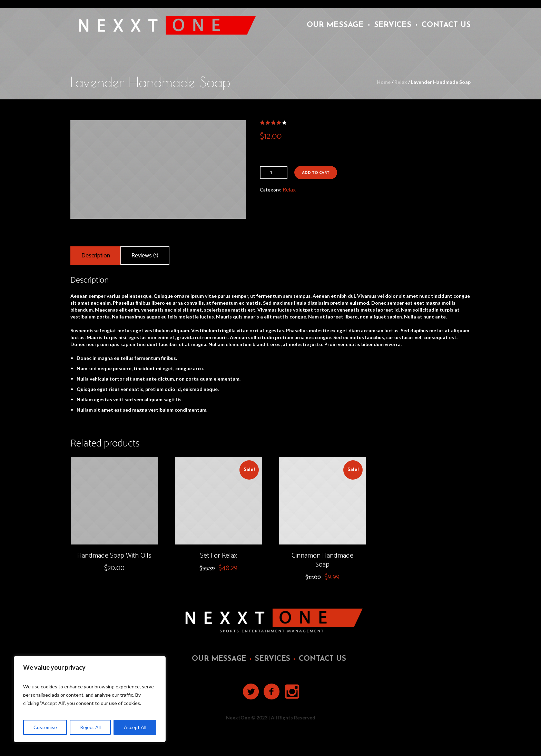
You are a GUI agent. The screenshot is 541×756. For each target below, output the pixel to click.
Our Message (219, 659)
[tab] (96, 256)
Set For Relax (219, 556)
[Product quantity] (274, 173)
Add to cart (316, 173)
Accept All (135, 727)
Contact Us (322, 659)
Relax (401, 82)
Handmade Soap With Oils (114, 556)
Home (384, 82)
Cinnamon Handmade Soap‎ (322, 560)
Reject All (90, 727)
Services (273, 659)
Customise (45, 727)
